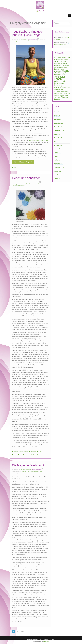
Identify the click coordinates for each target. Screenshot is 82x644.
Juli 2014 (57, 175)
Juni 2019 (57, 134)
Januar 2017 (58, 149)
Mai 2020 (57, 112)
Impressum (45, 639)
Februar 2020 (58, 119)
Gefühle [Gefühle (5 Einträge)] (65, 71)
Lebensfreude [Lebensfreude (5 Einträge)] (60, 81)
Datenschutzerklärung (33, 639)
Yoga (15, 168)
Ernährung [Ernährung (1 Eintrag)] (64, 65)
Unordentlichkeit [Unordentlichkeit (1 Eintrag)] (61, 95)
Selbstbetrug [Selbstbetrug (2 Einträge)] (58, 91)
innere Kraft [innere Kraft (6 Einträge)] (60, 75)
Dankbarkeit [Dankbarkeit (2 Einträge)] (58, 65)
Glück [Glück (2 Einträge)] (56, 73)
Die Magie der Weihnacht (28, 465)
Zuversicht (36, 455)
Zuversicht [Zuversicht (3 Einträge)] (58, 99)
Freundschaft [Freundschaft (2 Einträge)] (58, 71)
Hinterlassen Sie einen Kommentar (30, 41)
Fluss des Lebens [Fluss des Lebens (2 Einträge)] (62, 67)
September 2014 (59, 167)
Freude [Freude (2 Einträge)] (62, 69)
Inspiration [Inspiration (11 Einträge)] (60, 77)
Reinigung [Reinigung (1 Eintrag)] (67, 88)
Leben (40, 184)
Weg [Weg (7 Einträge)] (63, 97)
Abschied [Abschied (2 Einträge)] (57, 57)
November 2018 (59, 138)
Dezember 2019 (59, 123)
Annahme (23, 184)
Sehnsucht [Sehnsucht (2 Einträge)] (57, 90)
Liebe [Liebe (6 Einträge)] (57, 87)
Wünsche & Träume (29, 473)
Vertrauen (14, 186)
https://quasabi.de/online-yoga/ (38, 140)
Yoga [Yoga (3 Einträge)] (68, 97)
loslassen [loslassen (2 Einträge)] (62, 88)
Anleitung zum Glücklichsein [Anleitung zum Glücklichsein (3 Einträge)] (62, 58)
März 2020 (57, 116)
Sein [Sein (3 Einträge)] (62, 89)
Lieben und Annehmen (26, 178)
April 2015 (57, 160)
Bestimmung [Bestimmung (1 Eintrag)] (57, 63)
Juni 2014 (57, 178)
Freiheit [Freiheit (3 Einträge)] (57, 69)
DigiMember (46, 642)
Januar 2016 (58, 153)
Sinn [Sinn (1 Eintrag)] (63, 91)
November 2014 (59, 164)
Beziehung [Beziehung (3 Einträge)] (64, 63)
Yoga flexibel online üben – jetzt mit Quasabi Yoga (29, 33)
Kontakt (52, 639)
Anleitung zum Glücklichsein (21, 452)
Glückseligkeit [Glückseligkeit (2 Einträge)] (62, 73)
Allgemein (17, 41)
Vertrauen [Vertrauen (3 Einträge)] (58, 97)
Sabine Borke (34, 39)
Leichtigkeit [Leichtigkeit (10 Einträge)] (60, 85)
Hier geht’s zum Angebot (23, 162)
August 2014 (58, 171)
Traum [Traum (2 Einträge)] (65, 93)
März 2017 (57, 142)
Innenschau (35, 184)
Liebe (43, 184)
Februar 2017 (58, 145)
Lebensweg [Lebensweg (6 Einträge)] (59, 83)
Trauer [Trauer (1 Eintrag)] (61, 93)
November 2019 (59, 127)
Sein (21, 455)
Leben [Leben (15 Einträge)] (58, 79)
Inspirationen (36, 471)
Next (22, 632)
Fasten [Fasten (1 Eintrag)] (68, 65)
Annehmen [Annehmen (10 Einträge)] (60, 61)
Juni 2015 (57, 156)
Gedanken (29, 184)
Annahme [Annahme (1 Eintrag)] (66, 59)
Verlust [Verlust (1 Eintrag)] (66, 95)
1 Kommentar (22, 186)
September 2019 (59, 130)
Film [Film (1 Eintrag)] (55, 67)
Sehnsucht (15, 473)
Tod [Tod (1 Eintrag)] (59, 93)
